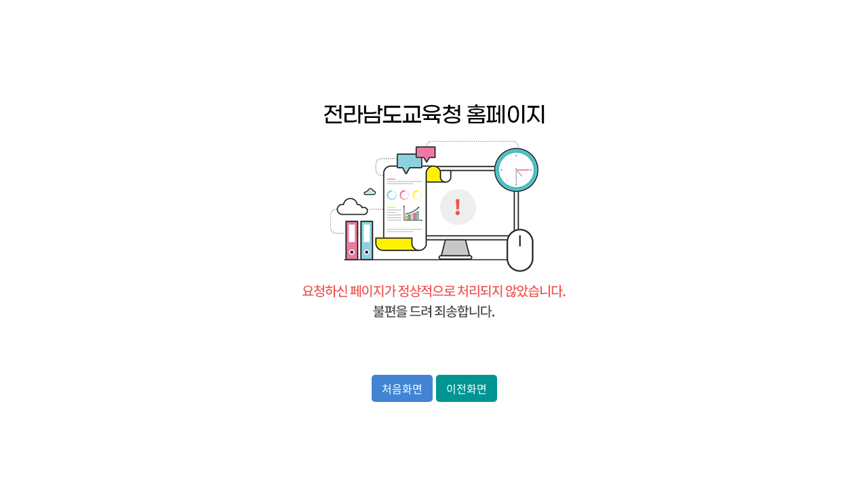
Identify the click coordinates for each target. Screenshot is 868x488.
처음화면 (402, 388)
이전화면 (467, 388)
